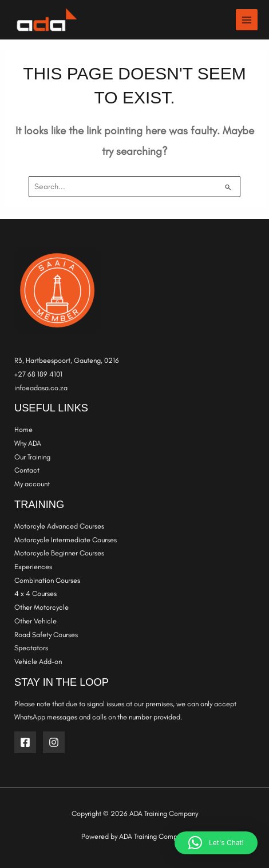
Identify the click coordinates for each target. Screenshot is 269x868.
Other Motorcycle (41, 607)
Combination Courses (47, 580)
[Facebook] (25, 742)
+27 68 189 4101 (38, 374)
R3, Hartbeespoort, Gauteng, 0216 (68, 360)
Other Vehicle (35, 621)
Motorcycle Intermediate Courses (66, 540)
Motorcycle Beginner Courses (59, 553)
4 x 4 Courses (35, 593)
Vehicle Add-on (38, 661)
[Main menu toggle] (247, 20)
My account (32, 484)
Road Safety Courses (46, 635)
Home (23, 429)
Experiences (33, 567)
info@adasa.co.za (41, 388)
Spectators (31, 648)
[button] (216, 843)
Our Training (32, 457)
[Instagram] (54, 742)
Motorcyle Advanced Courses (59, 526)
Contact (27, 470)
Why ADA (28, 443)
